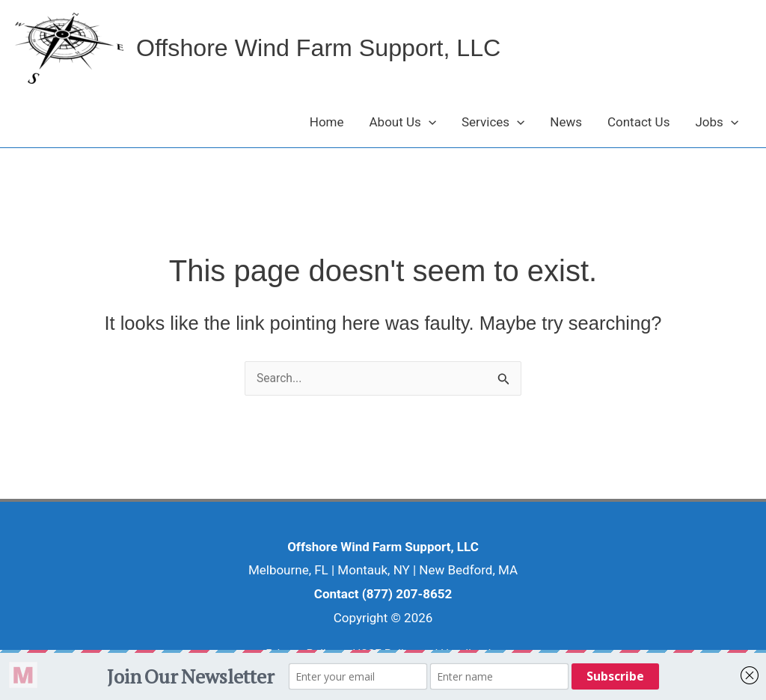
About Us (403, 122)
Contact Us (638, 122)
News (566, 122)
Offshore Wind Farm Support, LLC (334, 48)
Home (327, 122)
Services (493, 122)
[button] (429, 122)
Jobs (717, 122)
